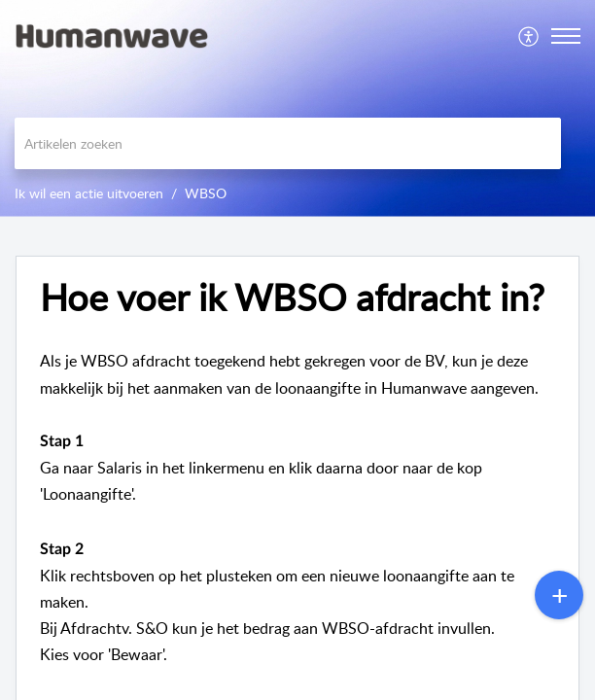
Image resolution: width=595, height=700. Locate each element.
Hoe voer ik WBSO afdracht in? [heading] (292, 297)
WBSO (206, 193)
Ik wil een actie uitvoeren (89, 193)
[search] (288, 143)
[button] (529, 36)
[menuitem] (529, 36)
